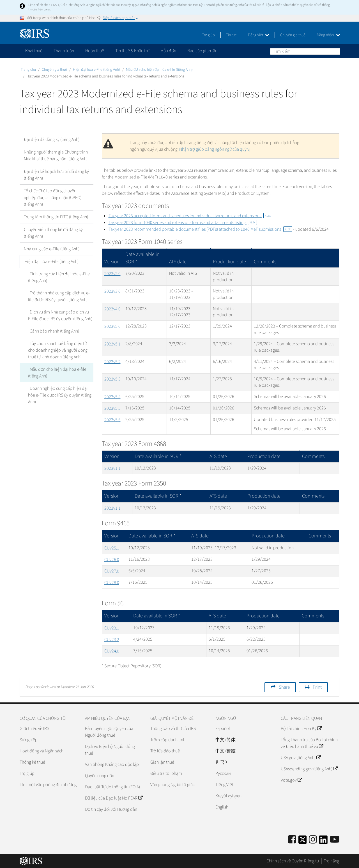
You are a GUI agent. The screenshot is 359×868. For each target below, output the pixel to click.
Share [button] (284, 687)
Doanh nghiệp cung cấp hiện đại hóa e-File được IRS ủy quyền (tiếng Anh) (60, 395)
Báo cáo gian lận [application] (202, 51)
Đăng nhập (328, 35)
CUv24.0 (112, 651)
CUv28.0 (112, 583)
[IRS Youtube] (335, 840)
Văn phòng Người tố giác (172, 785)
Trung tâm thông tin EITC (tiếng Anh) (56, 217)
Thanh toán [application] (64, 51)
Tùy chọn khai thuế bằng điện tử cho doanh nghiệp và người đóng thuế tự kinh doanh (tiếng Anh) (60, 350)
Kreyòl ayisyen (228, 796)
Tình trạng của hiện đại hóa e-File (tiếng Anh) (58, 277)
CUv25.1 (112, 548)
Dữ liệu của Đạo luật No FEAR (114, 798)
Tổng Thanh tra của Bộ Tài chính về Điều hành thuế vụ (309, 743)
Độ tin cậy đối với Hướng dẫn (111, 809)
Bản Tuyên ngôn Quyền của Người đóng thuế (109, 732)
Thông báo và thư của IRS (173, 729)
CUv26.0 (112, 560)
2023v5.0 (112, 326)
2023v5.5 (112, 408)
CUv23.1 (112, 628)
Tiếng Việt (258, 35)
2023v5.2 (112, 362)
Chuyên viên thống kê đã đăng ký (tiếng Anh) (53, 233)
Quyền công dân (100, 776)
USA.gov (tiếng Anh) (301, 758)
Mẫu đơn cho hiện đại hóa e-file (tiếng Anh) (159, 70)
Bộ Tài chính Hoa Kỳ (301, 729)
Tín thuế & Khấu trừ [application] (132, 51)
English (222, 807)
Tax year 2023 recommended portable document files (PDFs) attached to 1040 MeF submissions (200, 229)
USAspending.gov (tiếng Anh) (309, 769)
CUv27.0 (112, 571)
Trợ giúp (209, 35)
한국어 (222, 762)
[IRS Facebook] (292, 840)
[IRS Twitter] (303, 841)
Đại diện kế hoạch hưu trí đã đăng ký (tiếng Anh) (56, 175)
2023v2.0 (112, 274)
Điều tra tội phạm (166, 773)
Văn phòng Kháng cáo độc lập (112, 764)
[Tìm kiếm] (305, 51)
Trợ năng (332, 861)
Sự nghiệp (29, 740)
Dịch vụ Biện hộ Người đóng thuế (110, 750)
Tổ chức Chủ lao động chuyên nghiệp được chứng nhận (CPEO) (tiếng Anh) (53, 198)
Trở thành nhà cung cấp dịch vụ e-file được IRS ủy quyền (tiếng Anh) (58, 296)
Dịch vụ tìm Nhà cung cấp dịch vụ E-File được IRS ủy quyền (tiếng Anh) (60, 315)
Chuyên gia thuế (293, 35)
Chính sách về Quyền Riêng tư (293, 861)
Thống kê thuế (32, 762)
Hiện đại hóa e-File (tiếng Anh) (96, 70)
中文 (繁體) (226, 751)
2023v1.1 (112, 468)
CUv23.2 (112, 640)
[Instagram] (313, 840)
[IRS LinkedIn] (323, 841)
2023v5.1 (112, 344)
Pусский (223, 773)
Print (317, 687)
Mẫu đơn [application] (168, 51)
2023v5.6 (112, 420)
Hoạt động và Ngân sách (42, 751)
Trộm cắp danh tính (168, 740)
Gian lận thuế (162, 762)
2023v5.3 (112, 379)
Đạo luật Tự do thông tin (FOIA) (112, 787)
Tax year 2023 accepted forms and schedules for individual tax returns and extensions (190, 216)
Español (223, 729)
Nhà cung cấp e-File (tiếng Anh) (52, 249)
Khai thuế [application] (34, 51)
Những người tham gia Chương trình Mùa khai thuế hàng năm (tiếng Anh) (56, 155)
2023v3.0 (112, 291)
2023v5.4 (112, 397)
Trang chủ (28, 70)
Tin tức (231, 35)
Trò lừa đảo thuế (165, 751)
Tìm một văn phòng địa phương (48, 785)
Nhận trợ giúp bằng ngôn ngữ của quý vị (215, 149)
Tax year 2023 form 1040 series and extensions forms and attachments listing (183, 223)
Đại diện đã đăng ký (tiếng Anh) (52, 139)
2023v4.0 (112, 309)
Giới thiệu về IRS (34, 729)
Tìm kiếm (336, 51)
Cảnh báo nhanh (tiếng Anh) (53, 331)
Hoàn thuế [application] (95, 51)
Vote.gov (291, 780)
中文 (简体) (226, 740)
